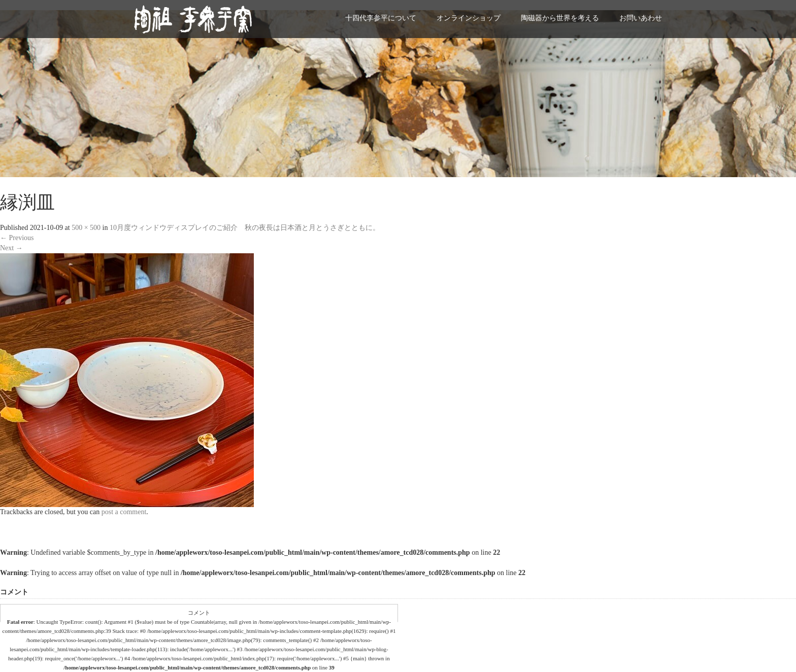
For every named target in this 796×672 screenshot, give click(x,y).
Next (11, 248)
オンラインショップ (469, 18)
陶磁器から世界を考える (560, 18)
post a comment (124, 512)
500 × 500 (86, 228)
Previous (17, 238)
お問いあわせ (641, 18)
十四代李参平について (381, 18)
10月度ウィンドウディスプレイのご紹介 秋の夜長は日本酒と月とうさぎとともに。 (245, 228)
